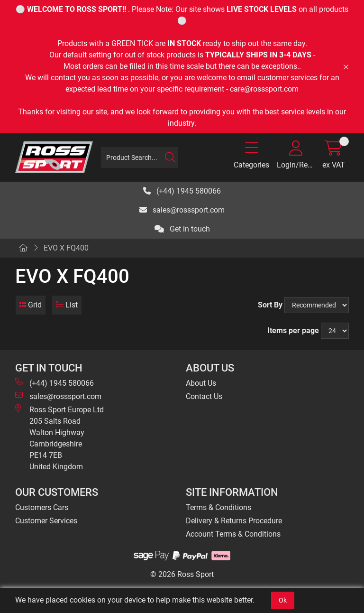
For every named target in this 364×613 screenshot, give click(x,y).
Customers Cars (42, 507)
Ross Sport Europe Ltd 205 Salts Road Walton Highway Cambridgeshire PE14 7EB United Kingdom (59, 438)
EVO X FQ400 (66, 248)
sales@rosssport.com (182, 210)
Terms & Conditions (218, 507)
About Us (201, 383)
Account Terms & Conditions (233, 534)
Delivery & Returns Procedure (234, 521)
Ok (283, 600)
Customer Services (46, 521)
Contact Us (204, 396)
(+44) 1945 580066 (182, 191)
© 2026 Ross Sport (182, 574)
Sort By (270, 305)
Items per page (293, 330)
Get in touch (182, 229)
